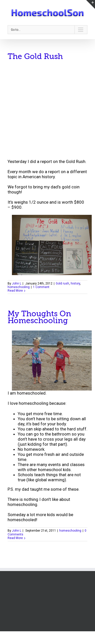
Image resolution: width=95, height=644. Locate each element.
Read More (15, 291)
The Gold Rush (35, 56)
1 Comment (41, 287)
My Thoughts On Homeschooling (39, 317)
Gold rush (62, 283)
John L (17, 283)
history (75, 283)
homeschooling (19, 287)
